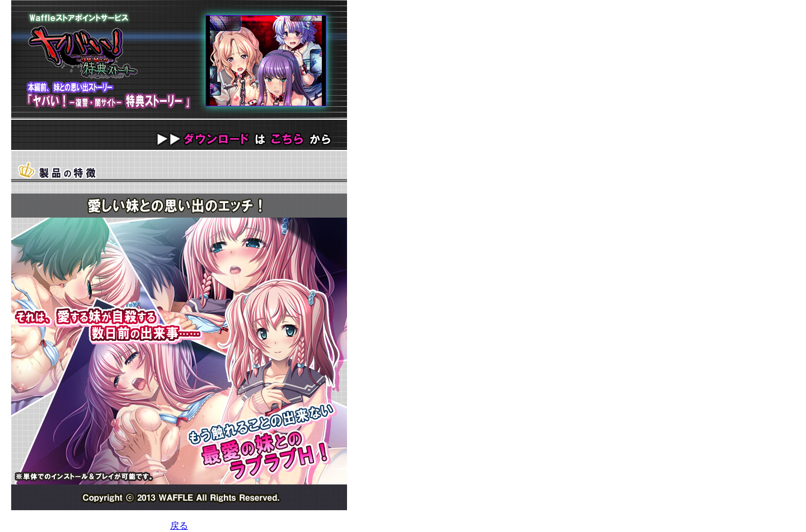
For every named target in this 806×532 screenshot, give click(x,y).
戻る (179, 526)
